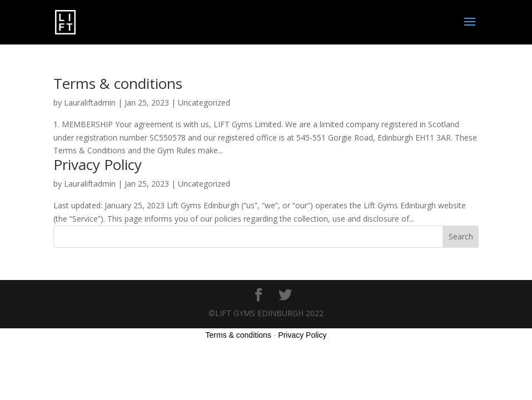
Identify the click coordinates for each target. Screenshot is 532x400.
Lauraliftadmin (90, 102)
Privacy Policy (98, 164)
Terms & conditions (118, 83)
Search (461, 236)
